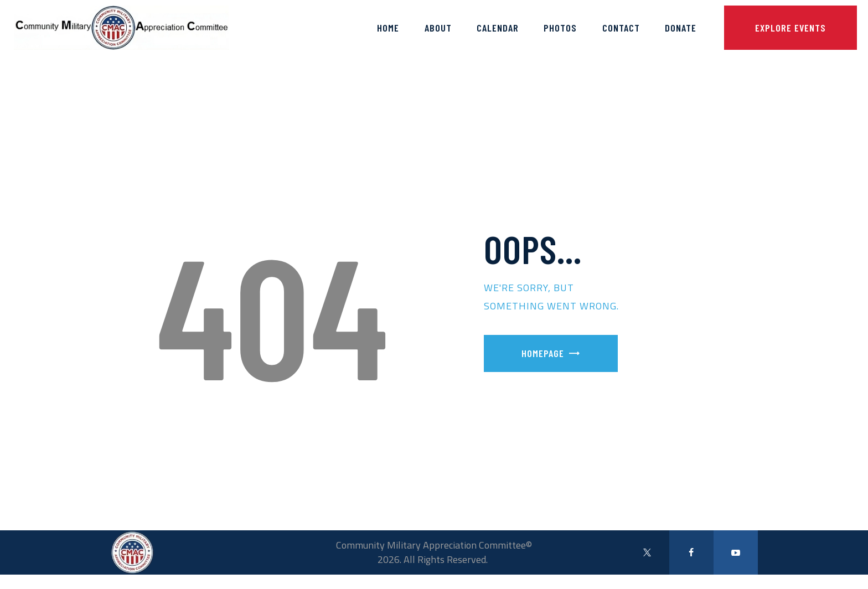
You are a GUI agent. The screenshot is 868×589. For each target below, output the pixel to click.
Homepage (543, 353)
